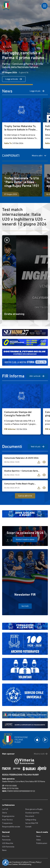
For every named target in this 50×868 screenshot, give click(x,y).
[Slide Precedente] (4, 47)
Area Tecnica (7, 820)
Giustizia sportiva (32, 813)
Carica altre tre (25, 496)
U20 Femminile (8, 847)
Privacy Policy (35, 862)
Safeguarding (31, 820)
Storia (4, 813)
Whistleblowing (25, 864)
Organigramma (8, 816)
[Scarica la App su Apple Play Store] (37, 740)
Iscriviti (25, 606)
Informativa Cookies (10, 864)
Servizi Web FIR (32, 823)
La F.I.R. (5, 809)
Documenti (30, 816)
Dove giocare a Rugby (34, 809)
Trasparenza (7, 823)
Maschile (6, 836)
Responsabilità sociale (11, 827)
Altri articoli (37, 376)
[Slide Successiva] (10, 47)
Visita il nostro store (25, 539)
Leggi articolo (14, 79)
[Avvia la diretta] (25, 240)
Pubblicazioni (42, 843)
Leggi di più (37, 91)
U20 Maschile (8, 843)
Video (38, 840)
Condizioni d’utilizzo (20, 862)
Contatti (28, 827)
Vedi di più (38, 447)
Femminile (6, 840)
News (4, 850)
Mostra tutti (41, 754)
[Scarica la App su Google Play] (45, 740)
